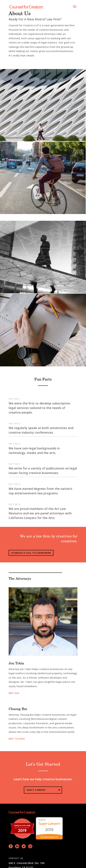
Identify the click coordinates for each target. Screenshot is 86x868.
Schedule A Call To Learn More (31, 553)
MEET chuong (17, 739)
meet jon (14, 693)
